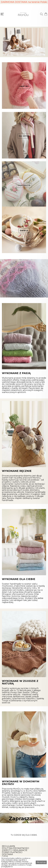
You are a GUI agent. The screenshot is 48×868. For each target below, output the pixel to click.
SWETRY (24, 86)
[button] (2, 42)
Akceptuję (41, 862)
